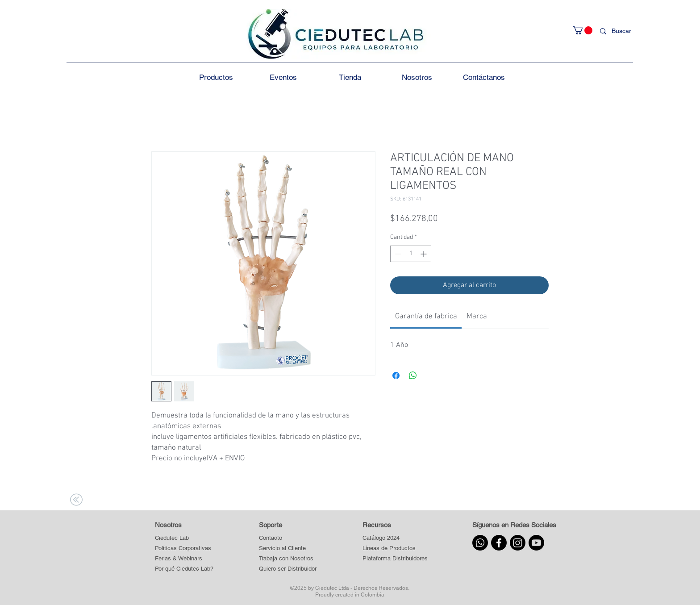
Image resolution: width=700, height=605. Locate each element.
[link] (426, 317)
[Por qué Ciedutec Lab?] (184, 569)
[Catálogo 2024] (395, 538)
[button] (583, 30)
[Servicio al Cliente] (288, 549)
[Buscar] (623, 31)
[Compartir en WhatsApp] (413, 376)
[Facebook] (499, 543)
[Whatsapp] (480, 543)
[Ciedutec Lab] (172, 538)
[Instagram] (518, 543)
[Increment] (424, 254)
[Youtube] (536, 543)
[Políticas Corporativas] (183, 549)
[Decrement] (397, 254)
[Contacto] (288, 538)
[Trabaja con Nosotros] (288, 559)
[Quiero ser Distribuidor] (288, 569)
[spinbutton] (411, 254)
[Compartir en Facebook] (396, 376)
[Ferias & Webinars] (179, 559)
